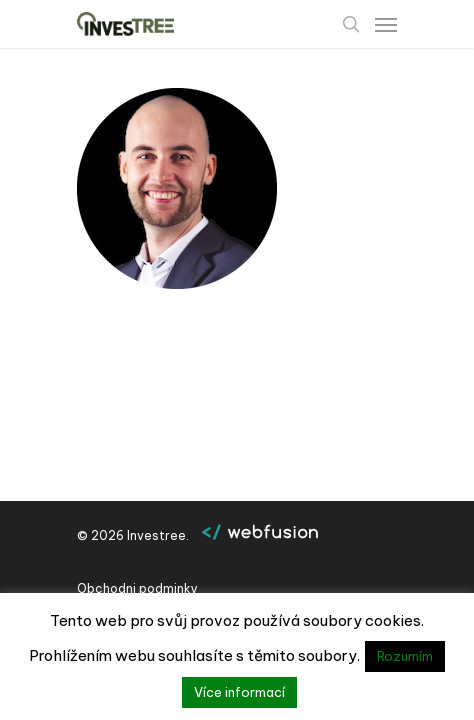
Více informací (239, 692)
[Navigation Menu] (386, 24)
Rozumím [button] (405, 656)
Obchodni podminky (137, 588)
